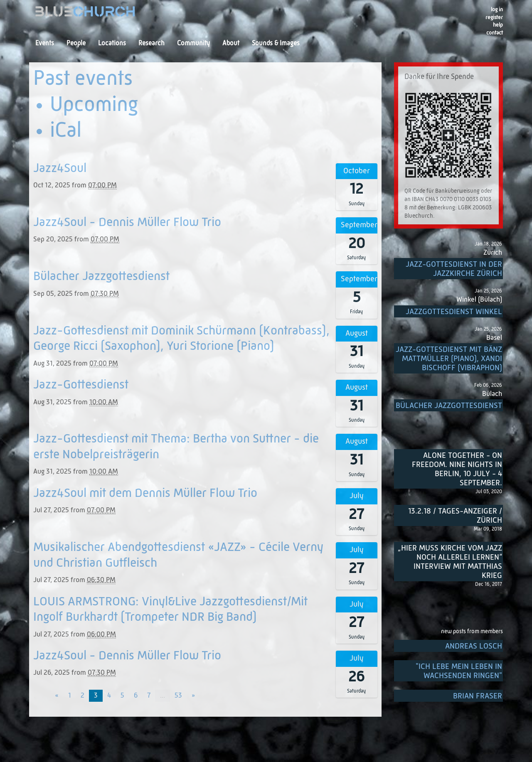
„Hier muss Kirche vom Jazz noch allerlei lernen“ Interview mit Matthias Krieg (450, 562)
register (494, 18)
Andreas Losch (474, 646)
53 (178, 696)
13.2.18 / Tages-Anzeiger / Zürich (455, 516)
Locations (112, 44)
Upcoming (94, 106)
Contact (495, 33)
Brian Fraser (478, 696)
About (231, 44)
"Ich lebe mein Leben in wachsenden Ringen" (459, 671)
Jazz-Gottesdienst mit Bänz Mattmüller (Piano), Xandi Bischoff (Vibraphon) (449, 359)
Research (151, 44)
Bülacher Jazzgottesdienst (449, 406)
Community (193, 44)
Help (498, 25)
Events (45, 44)
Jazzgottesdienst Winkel (454, 312)
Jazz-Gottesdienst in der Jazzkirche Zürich (454, 269)
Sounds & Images (276, 44)
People (76, 44)
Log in (497, 10)
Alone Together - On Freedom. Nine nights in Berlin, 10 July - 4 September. (457, 469)
